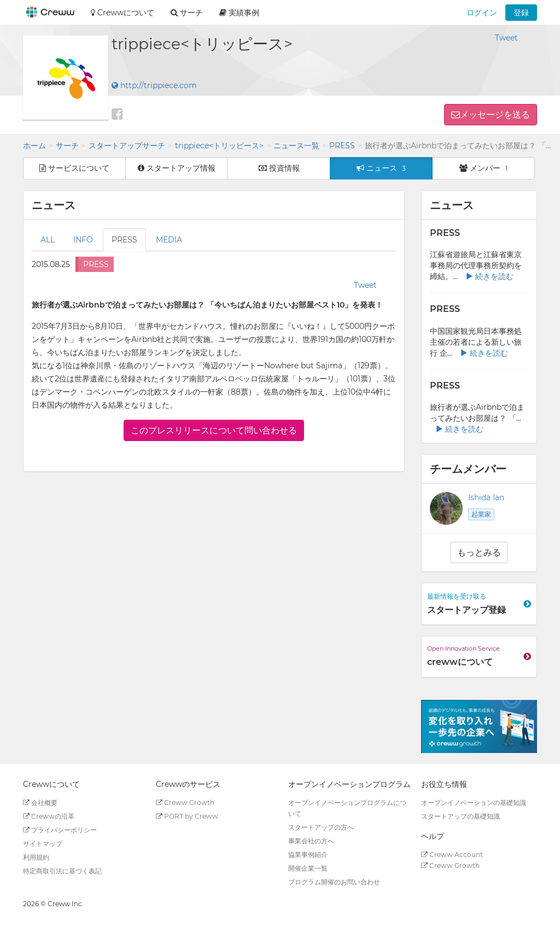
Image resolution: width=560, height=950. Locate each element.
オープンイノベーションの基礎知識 (474, 803)
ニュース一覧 (296, 146)
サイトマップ (43, 844)
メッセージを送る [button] (495, 115)
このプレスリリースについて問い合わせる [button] (214, 430)
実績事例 (239, 13)
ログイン (482, 13)
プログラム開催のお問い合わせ (334, 882)
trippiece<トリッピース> (219, 146)
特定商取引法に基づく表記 (62, 871)
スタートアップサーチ (127, 146)
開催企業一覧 (308, 868)
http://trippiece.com (154, 85)
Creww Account (452, 855)
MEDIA (169, 240)
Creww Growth (185, 803)
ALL (48, 240)
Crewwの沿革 (49, 816)
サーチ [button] (187, 13)
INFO (83, 240)
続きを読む (489, 276)
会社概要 (40, 803)
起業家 (481, 514)
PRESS (342, 146)
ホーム (34, 146)
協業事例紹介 (308, 855)
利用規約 (36, 857)
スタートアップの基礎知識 (460, 816)
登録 (521, 13)
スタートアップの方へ (321, 827)
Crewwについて (122, 13)
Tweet (506, 38)
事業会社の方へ (311, 841)
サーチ (67, 146)
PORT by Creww (187, 816)
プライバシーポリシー (60, 830)
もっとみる (479, 552)
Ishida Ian (486, 497)
